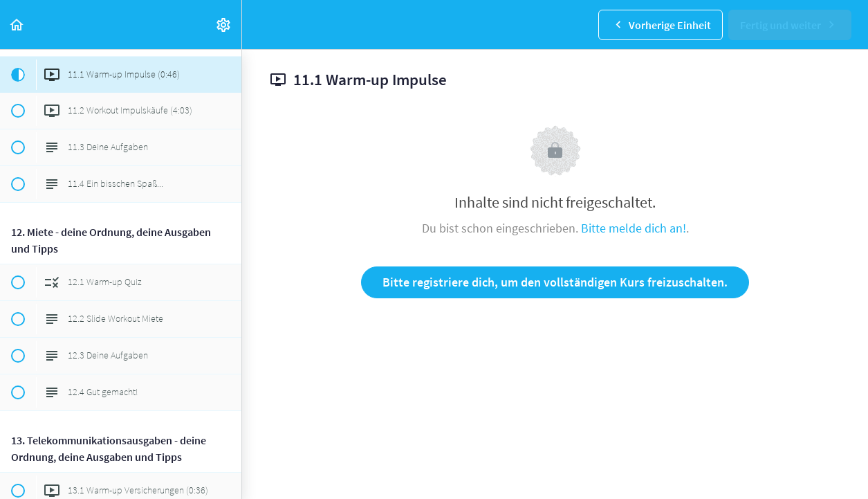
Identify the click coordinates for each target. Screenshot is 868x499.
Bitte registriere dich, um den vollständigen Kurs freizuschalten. (555, 282)
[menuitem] (224, 25)
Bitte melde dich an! (634, 228)
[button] (17, 25)
